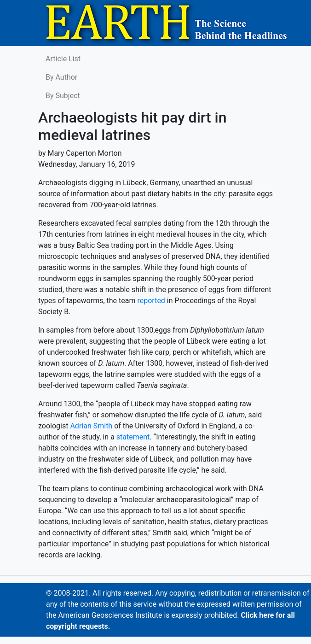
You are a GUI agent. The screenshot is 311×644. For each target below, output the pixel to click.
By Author (61, 77)
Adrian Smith (91, 426)
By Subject (63, 96)
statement (133, 437)
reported (151, 301)
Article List (63, 59)
